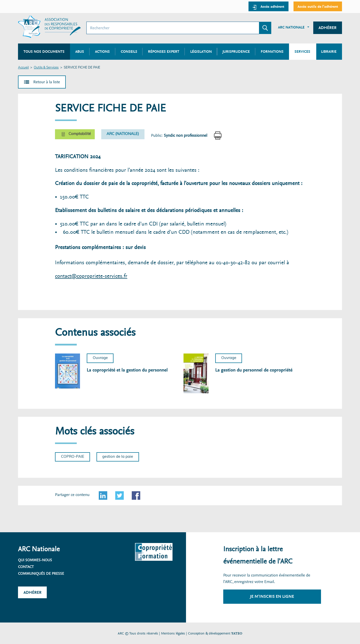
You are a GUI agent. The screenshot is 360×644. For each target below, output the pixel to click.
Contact (26, 567)
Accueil (23, 68)
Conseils (129, 51)
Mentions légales (173, 633)
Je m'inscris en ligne (272, 596)
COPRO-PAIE (73, 457)
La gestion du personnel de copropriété (254, 370)
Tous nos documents (44, 51)
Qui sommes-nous (35, 560)
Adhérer (327, 28)
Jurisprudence (236, 51)
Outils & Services (46, 68)
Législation (201, 51)
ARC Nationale (291, 27)
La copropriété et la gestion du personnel (127, 370)
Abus (80, 51)
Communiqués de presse (41, 573)
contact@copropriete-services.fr (91, 276)
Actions (102, 51)
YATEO (237, 633)
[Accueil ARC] (49, 27)
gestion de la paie (118, 457)
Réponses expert (164, 51)
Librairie (329, 51)
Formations (272, 51)
